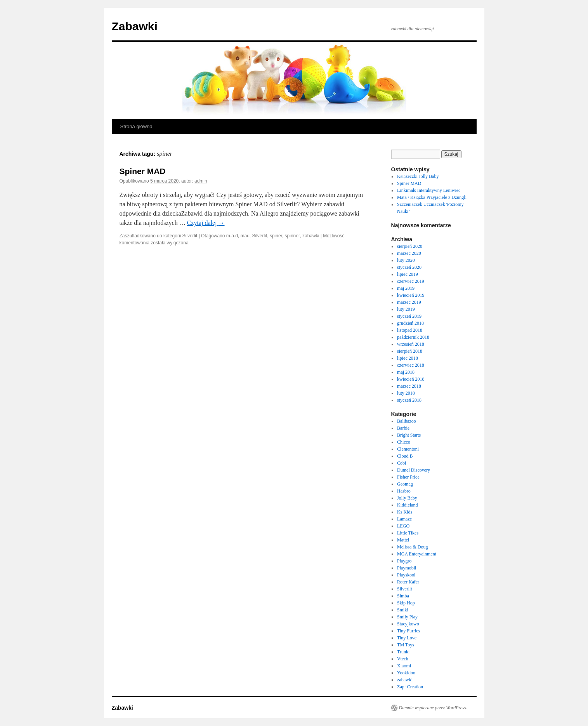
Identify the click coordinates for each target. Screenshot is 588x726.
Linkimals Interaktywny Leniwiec (429, 190)
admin (201, 181)
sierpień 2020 (410, 246)
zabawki (311, 236)
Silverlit (190, 236)
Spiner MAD (143, 171)
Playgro (404, 561)
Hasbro (404, 491)
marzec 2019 (409, 302)
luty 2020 (406, 260)
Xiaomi (404, 666)
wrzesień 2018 (411, 344)
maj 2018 (406, 372)
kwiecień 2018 (411, 379)
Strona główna (136, 126)
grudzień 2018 (410, 323)
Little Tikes (408, 533)
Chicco (404, 442)
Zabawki (135, 26)
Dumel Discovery (414, 470)
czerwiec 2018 (411, 365)
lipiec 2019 (408, 274)
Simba (403, 596)
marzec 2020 (409, 253)
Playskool (406, 575)
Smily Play (407, 617)
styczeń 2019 (409, 316)
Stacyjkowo (408, 624)
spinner (292, 236)
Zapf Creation (410, 687)
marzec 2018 (409, 386)
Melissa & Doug (412, 547)
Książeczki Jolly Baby (418, 176)
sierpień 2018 (410, 351)
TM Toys (406, 645)
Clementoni (408, 449)
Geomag (405, 484)
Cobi (402, 463)
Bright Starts (409, 435)
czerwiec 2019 (411, 281)
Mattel (403, 540)
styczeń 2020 (409, 267)
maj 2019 (406, 288)
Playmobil (407, 568)
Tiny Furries (408, 631)
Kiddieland (407, 505)
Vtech (403, 659)
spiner (276, 236)
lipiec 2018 (408, 358)
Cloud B (405, 456)
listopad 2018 (410, 330)
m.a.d (232, 236)
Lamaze (404, 519)
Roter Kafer (408, 582)
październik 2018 (413, 337)
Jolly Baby (407, 498)
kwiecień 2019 (411, 295)
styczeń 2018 (409, 400)
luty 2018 (406, 393)
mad (245, 236)
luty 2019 (406, 309)
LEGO (403, 526)
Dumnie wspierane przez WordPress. (433, 708)
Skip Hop (406, 603)
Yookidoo (406, 673)
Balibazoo (407, 421)
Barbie (403, 428)
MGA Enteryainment (417, 554)
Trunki (403, 652)
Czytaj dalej (206, 223)
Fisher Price (408, 477)
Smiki (403, 610)
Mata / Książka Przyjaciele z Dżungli (432, 197)
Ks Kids (405, 512)
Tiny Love (407, 638)
